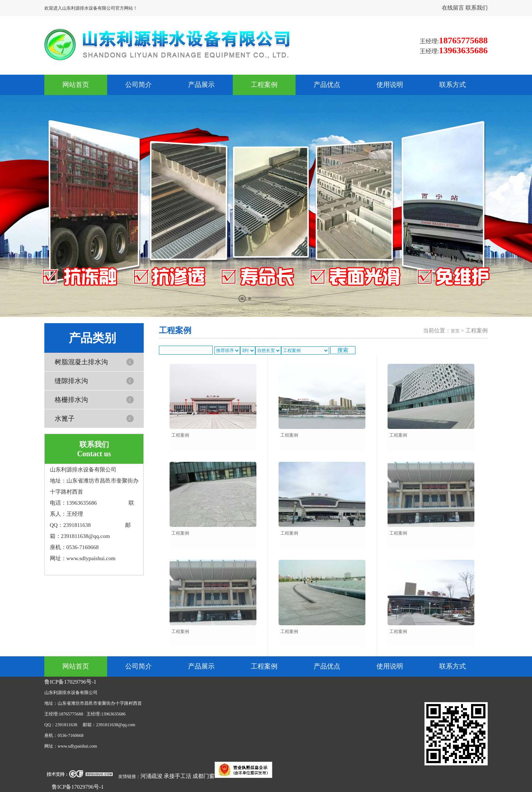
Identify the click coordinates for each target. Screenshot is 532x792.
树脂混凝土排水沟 (81, 362)
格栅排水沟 (71, 400)
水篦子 (65, 419)
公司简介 (139, 85)
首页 (455, 331)
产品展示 (201, 85)
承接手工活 (178, 776)
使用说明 (390, 85)
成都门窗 (204, 776)
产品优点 (327, 85)
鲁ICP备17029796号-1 (70, 682)
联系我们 (477, 8)
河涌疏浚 (151, 776)
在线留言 (454, 8)
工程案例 (264, 85)
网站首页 (76, 85)
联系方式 (453, 85)
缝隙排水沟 (71, 381)
